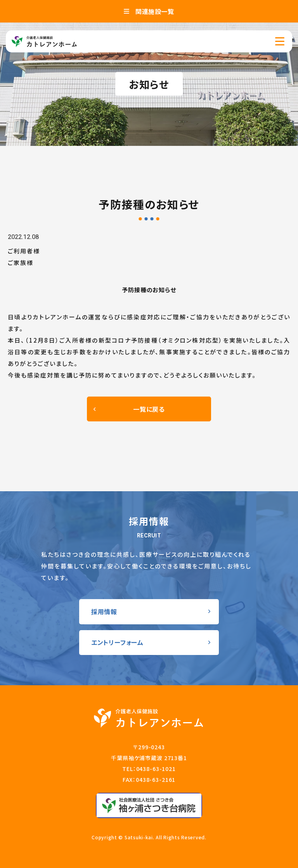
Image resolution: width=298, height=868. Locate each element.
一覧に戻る (149, 409)
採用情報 (104, 612)
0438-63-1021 (156, 769)
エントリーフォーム (117, 642)
